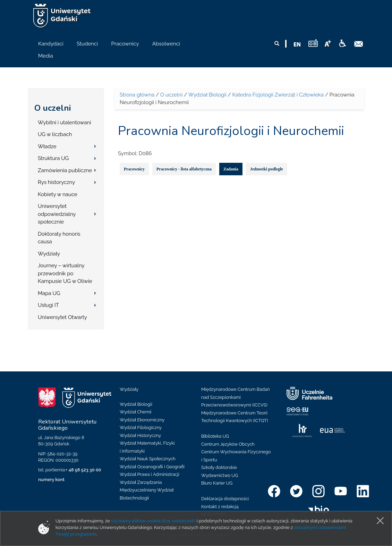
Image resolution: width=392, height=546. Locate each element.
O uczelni (53, 108)
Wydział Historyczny (140, 435)
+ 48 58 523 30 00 (83, 470)
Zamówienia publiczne (65, 170)
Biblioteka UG (215, 436)
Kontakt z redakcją (220, 507)
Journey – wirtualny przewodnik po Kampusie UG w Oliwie (65, 273)
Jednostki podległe (267, 169)
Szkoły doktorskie (219, 467)
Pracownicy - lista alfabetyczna (184, 169)
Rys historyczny (56, 182)
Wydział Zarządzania (141, 482)
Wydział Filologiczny (141, 427)
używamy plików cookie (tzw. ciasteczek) (153, 521)
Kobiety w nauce (58, 194)
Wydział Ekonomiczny (142, 420)
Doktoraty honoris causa (59, 238)
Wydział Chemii (135, 412)
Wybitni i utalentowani (65, 123)
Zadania (231, 169)
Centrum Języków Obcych (228, 444)
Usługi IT (48, 305)
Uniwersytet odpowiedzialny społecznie (57, 214)
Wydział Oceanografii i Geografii (152, 467)
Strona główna (137, 95)
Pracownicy (134, 169)
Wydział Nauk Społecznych (148, 459)
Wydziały (49, 254)
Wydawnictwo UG (220, 475)
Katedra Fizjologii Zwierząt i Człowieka (278, 95)
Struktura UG (53, 158)
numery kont (51, 480)
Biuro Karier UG (217, 483)
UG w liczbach (55, 134)
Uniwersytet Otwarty (62, 317)
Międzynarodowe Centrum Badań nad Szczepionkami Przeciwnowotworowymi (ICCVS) (236, 397)
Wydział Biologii (207, 95)
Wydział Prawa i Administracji (150, 474)
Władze (47, 146)
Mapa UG (49, 293)
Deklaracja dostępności (225, 499)
